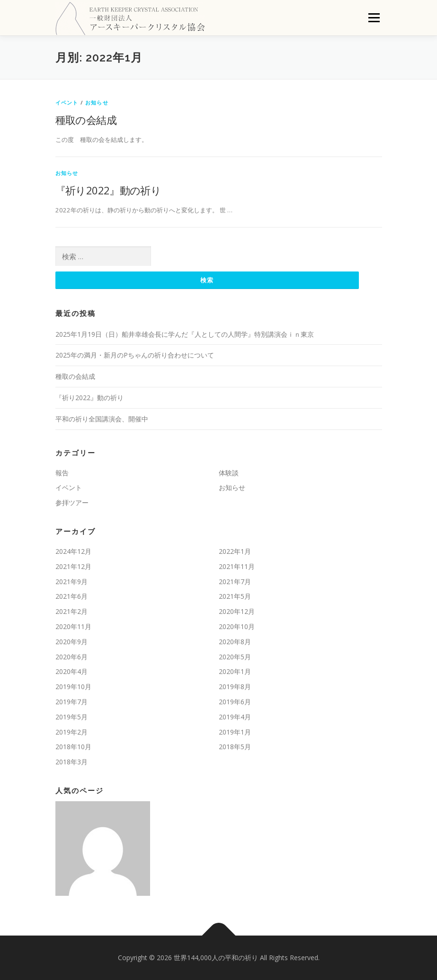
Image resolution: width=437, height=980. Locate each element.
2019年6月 (235, 702)
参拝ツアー (72, 503)
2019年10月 (73, 687)
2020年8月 (235, 642)
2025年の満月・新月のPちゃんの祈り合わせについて (135, 355)
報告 (62, 473)
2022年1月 (235, 551)
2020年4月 (71, 671)
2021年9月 (71, 582)
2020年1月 (235, 671)
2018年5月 (235, 747)
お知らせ (97, 102)
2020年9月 (71, 642)
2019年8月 (235, 687)
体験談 (229, 473)
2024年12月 (73, 551)
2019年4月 (235, 717)
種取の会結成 (86, 120)
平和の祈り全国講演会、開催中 (102, 419)
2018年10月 (73, 747)
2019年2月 (71, 732)
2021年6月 (71, 596)
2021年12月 (73, 566)
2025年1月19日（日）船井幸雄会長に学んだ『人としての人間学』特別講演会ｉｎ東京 (185, 334)
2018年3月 (71, 762)
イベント (67, 102)
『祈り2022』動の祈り (108, 190)
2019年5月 (71, 717)
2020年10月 (237, 626)
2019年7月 (71, 702)
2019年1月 (235, 732)
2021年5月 (235, 596)
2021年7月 (235, 582)
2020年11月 (73, 626)
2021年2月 (71, 611)
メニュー (374, 17)
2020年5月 (235, 657)
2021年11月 (237, 566)
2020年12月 (237, 611)
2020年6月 (71, 657)
